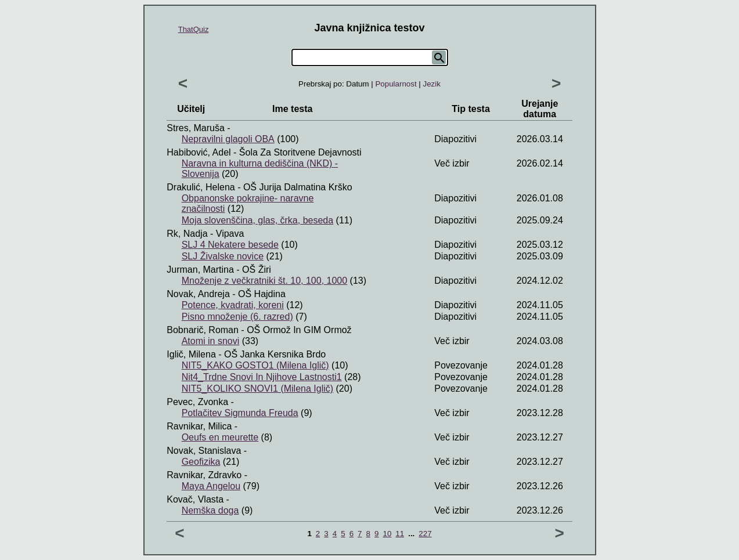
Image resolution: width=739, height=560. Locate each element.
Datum (357, 84)
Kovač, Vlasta (195, 499)
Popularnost (396, 84)
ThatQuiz (194, 29)
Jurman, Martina (200, 270)
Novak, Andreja (198, 294)
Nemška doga (210, 510)
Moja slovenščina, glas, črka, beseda (257, 220)
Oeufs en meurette (220, 437)
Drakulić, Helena (201, 187)
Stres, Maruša (196, 128)
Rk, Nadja (187, 234)
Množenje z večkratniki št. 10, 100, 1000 (265, 281)
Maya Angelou (211, 486)
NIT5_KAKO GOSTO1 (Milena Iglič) (255, 365)
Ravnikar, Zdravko (204, 475)
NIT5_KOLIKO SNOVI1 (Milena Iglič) (257, 389)
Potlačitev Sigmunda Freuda (240, 413)
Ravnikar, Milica (199, 426)
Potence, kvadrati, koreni (233, 305)
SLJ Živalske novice (223, 256)
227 (425, 534)
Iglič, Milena (191, 354)
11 (400, 534)
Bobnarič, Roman (203, 330)
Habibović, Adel (199, 152)
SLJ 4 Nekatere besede (230, 245)
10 (387, 534)
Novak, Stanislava (204, 451)
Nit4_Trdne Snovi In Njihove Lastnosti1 (262, 377)
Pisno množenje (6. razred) (237, 317)
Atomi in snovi (211, 341)
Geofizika (201, 462)
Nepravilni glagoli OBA (228, 139)
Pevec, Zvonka (197, 402)
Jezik (432, 84)
